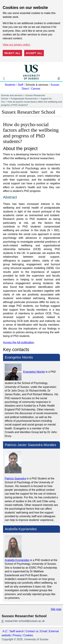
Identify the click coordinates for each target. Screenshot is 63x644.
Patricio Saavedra (15, 478)
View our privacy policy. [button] (17, 45)
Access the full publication (18, 342)
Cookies (28, 635)
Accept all (34, 53)
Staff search (17, 631)
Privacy (17, 635)
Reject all (12, 53)
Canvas (36, 89)
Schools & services (37, 85)
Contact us (32, 631)
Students (10, 85)
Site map (56, 609)
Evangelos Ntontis (34, 372)
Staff (20, 85)
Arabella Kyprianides (17, 560)
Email (44, 631)
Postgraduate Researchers (24, 99)
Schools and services (12, 95)
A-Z (5, 631)
